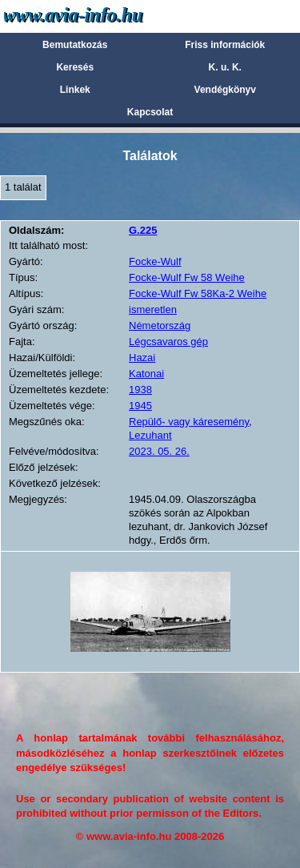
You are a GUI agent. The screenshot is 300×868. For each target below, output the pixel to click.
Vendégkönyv (225, 90)
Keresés (75, 67)
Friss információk (225, 45)
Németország (160, 325)
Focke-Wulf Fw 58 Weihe (187, 277)
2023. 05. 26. (159, 451)
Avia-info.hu (101, 16)
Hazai (142, 358)
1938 (140, 390)
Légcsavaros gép (168, 342)
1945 (140, 406)
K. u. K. (225, 67)
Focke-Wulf (155, 261)
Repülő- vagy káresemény (189, 422)
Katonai (146, 374)
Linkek (75, 90)
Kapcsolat (150, 112)
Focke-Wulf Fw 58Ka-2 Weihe (198, 293)
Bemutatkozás (75, 45)
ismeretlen (153, 309)
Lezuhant (150, 435)
